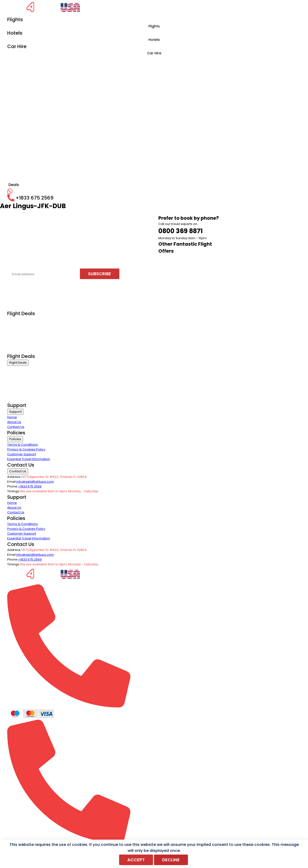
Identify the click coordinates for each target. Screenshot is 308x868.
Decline (171, 860)
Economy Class (19, 326)
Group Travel (17, 350)
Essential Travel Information (29, 459)
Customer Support (22, 454)
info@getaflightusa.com (35, 482)
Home (12, 417)
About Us (14, 422)
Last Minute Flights (21, 344)
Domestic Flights (20, 338)
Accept (136, 860)
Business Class (19, 320)
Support (15, 412)
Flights (154, 26)
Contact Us (16, 427)
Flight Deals (18, 363)
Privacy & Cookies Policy (26, 449)
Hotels (154, 40)
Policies (15, 439)
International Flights (22, 332)
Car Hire (154, 53)
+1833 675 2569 (30, 486)
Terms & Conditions (22, 445)
